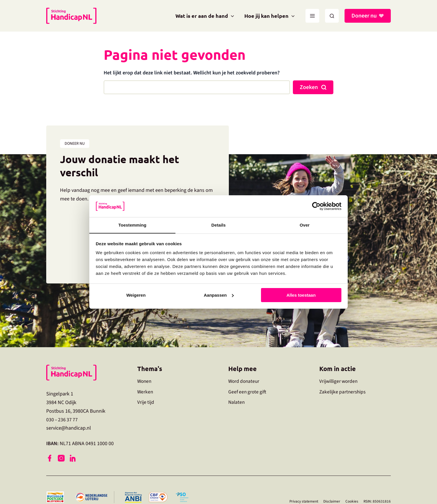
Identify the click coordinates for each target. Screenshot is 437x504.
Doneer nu (364, 16)
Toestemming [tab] (132, 225)
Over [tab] (305, 225)
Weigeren (136, 295)
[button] (332, 16)
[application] (231, 16)
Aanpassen (219, 295)
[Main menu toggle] (312, 16)
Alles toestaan (301, 295)
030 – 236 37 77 (63, 420)
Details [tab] (218, 225)
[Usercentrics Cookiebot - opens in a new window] (316, 206)
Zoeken (309, 87)
